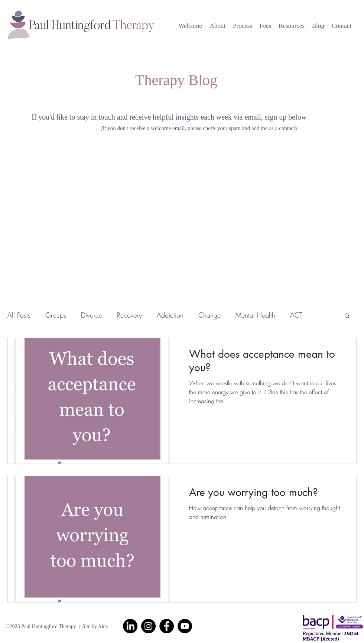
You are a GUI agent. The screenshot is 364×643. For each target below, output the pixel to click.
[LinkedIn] (130, 626)
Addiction (170, 315)
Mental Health (255, 315)
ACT (296, 315)
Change (209, 315)
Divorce (92, 315)
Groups (56, 315)
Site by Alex (95, 626)
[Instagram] (148, 626)
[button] (347, 316)
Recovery (129, 315)
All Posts (19, 315)
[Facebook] (167, 626)
